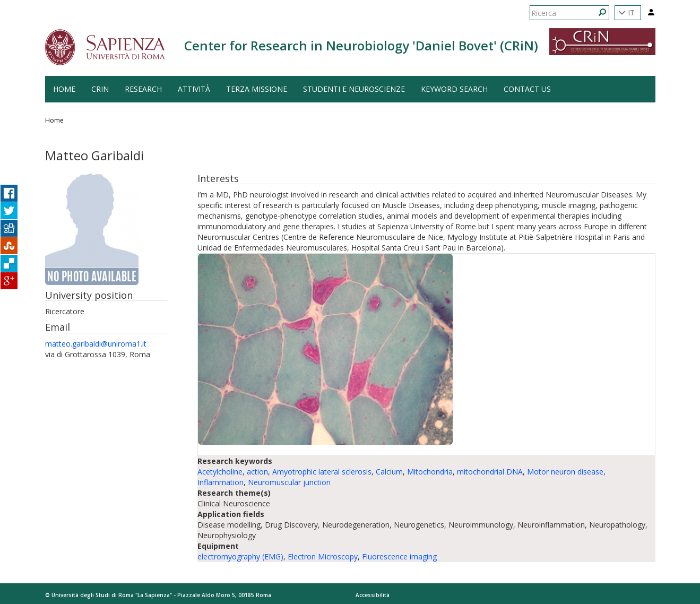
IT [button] (626, 12)
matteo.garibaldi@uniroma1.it (96, 344)
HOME (64, 89)
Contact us (527, 89)
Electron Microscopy (323, 556)
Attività (194, 89)
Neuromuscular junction (289, 482)
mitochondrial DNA (490, 472)
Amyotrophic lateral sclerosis (322, 472)
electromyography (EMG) (240, 556)
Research (143, 89)
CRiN (100, 89)
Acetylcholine (220, 472)
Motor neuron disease (565, 472)
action (257, 472)
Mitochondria (430, 472)
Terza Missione (257, 89)
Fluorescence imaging (399, 556)
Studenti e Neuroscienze (354, 89)
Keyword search (454, 89)
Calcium (389, 472)
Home (54, 120)
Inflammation (221, 482)
